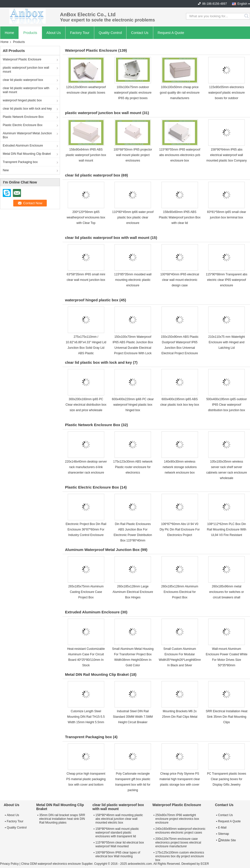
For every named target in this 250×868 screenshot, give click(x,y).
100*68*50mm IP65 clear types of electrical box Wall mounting (118, 854)
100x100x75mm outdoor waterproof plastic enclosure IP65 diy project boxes (133, 93)
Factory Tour (80, 33)
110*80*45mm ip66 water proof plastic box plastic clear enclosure (133, 217)
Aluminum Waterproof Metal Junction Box (27, 135)
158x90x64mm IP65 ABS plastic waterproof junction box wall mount (86, 155)
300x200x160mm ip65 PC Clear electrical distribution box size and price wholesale (86, 405)
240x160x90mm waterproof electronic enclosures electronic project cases (180, 831)
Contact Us (140, 33)
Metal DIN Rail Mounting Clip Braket (27, 154)
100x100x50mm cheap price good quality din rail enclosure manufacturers (180, 93)
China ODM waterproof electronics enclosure (51, 864)
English (242, 4)
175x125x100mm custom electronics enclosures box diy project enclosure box (180, 856)
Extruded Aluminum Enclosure (23, 146)
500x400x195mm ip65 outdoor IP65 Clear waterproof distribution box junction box (226, 405)
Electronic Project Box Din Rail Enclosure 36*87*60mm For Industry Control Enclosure (86, 529)
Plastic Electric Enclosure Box (23, 125)
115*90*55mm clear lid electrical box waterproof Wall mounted (120, 844)
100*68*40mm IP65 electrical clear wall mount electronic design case (180, 280)
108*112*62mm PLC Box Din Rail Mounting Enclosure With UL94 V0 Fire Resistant (227, 529)
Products (30, 33)
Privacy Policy (9, 864)
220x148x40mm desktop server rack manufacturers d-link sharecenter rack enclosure (86, 467)
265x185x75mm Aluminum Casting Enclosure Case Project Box (86, 592)
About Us (54, 33)
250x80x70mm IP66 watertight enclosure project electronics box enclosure (177, 819)
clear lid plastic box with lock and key (27, 109)
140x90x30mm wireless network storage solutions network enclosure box (180, 467)
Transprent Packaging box (20, 162)
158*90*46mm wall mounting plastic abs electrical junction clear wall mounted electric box (119, 819)
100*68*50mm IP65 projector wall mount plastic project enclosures (133, 155)
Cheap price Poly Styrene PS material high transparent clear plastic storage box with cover (180, 779)
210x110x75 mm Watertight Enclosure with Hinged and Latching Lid (226, 342)
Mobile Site (227, 840)
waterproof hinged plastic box (22, 100)
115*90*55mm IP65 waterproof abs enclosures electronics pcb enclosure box (180, 155)
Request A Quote (171, 33)
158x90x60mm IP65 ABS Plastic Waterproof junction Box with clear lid (180, 217)
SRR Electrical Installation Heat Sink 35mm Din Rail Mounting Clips (227, 717)
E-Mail (222, 828)
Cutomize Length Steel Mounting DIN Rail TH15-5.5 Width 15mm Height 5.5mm (86, 717)
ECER (205, 864)
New (6, 170)
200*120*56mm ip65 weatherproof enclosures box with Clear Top (86, 217)
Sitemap (223, 834)
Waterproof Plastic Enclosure (22, 59)
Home (9, 33)
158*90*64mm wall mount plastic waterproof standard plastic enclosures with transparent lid (117, 833)
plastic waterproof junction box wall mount (26, 70)
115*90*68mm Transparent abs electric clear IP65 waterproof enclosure (226, 280)
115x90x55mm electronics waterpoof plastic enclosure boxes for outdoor (227, 93)
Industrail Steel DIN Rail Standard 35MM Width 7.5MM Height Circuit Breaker (133, 717)
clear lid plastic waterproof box (23, 80)
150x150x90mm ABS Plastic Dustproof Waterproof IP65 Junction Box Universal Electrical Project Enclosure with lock (180, 348)
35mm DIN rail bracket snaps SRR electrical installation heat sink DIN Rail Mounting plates (62, 819)
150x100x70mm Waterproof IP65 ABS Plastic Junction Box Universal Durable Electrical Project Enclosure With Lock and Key (133, 348)
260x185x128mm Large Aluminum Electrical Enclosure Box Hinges (133, 592)
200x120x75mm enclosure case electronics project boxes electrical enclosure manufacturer (178, 843)
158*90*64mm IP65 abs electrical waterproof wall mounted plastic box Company (227, 155)
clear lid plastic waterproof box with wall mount (26, 90)
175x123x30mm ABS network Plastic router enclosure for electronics (133, 467)
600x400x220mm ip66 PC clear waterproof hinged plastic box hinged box (133, 405)
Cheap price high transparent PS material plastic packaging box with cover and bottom (86, 779)
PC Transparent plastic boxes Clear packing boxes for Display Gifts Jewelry (227, 779)
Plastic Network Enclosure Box (23, 117)
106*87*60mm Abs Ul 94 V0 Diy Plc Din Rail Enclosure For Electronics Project (180, 529)
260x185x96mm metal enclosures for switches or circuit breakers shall (227, 592)
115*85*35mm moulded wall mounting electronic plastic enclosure (133, 280)
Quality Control (110, 33)
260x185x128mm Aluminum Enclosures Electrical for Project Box (180, 592)
